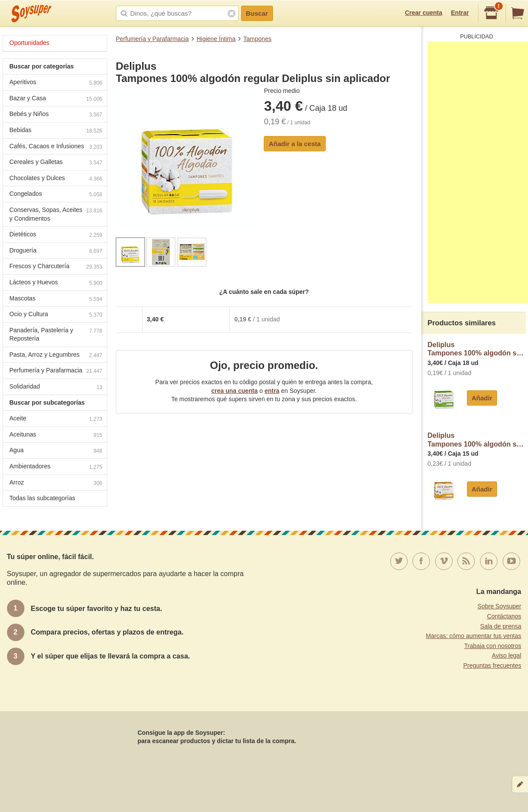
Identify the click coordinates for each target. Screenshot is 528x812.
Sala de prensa (501, 626)
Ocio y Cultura (56, 315)
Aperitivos (56, 83)
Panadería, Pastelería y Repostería (56, 334)
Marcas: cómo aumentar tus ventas (474, 636)
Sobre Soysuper (499, 606)
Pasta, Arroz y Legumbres (56, 356)
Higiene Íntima (216, 39)
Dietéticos (56, 235)
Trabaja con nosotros (493, 646)
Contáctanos (504, 616)
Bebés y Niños (56, 115)
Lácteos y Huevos (56, 283)
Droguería (56, 251)
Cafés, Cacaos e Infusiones (56, 147)
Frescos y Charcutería (56, 267)
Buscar (257, 13)
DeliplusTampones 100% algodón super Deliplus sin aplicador (477, 349)
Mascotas (56, 299)
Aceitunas (56, 435)
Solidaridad (56, 387)
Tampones (257, 39)
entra (272, 391)
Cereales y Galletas (56, 163)
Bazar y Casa (56, 99)
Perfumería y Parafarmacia (152, 39)
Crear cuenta (424, 13)
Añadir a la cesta (295, 144)
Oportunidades (30, 43)
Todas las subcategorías (43, 498)
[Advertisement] (478, 172)
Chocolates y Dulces (56, 179)
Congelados (56, 195)
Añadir (482, 398)
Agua (56, 451)
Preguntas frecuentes (492, 665)
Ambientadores (56, 467)
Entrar (460, 13)
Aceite (56, 419)
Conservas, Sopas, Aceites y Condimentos (56, 214)
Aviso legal (506, 655)
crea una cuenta (234, 391)
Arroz (56, 483)
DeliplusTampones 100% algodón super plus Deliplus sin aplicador (477, 440)
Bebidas (56, 131)
